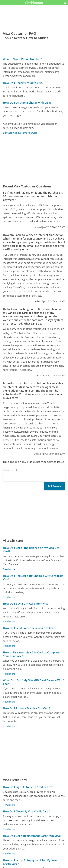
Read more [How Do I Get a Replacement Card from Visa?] (9, 854)
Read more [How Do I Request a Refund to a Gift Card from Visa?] (9, 597)
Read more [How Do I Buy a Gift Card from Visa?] (9, 622)
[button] (65, 3)
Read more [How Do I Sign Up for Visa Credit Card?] (9, 805)
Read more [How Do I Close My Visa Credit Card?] (9, 829)
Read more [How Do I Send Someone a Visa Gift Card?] (9, 646)
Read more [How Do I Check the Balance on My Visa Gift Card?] (9, 569)
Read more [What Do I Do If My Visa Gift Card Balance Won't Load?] (9, 702)
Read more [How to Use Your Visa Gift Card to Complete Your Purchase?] (9, 674)
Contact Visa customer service (20, 133)
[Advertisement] (34, 159)
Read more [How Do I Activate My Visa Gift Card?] (9, 726)
